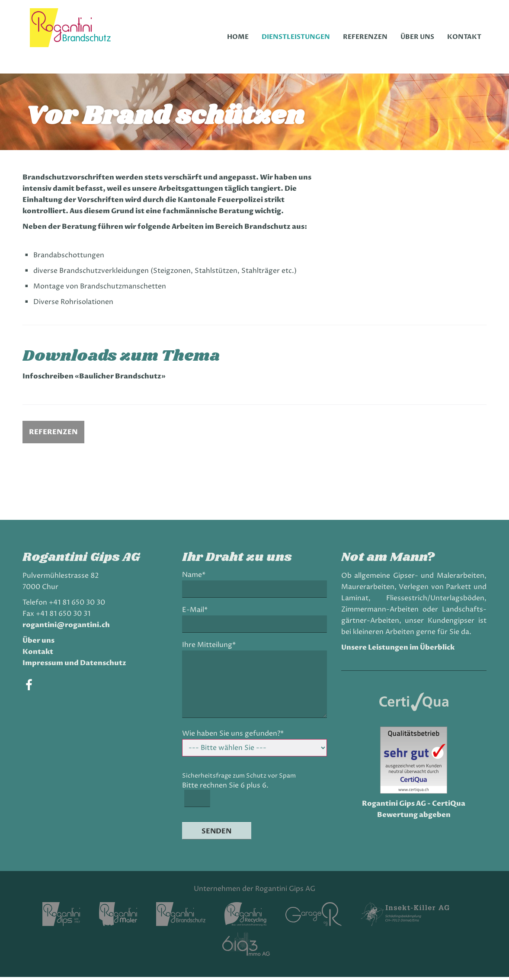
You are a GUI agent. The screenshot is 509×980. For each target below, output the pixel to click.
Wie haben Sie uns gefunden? (234, 737)
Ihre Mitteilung (210, 648)
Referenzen (56, 435)
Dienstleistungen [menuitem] (296, 37)
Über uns (42, 644)
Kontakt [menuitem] (464, 37)
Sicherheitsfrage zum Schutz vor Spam (240, 779)
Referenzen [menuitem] (365, 37)
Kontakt (41, 655)
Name (197, 578)
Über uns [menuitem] (417, 37)
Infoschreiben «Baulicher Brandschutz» (111, 379)
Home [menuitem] (238, 37)
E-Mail (198, 613)
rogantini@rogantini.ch (69, 628)
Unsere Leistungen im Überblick (397, 650)
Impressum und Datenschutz (77, 666)
